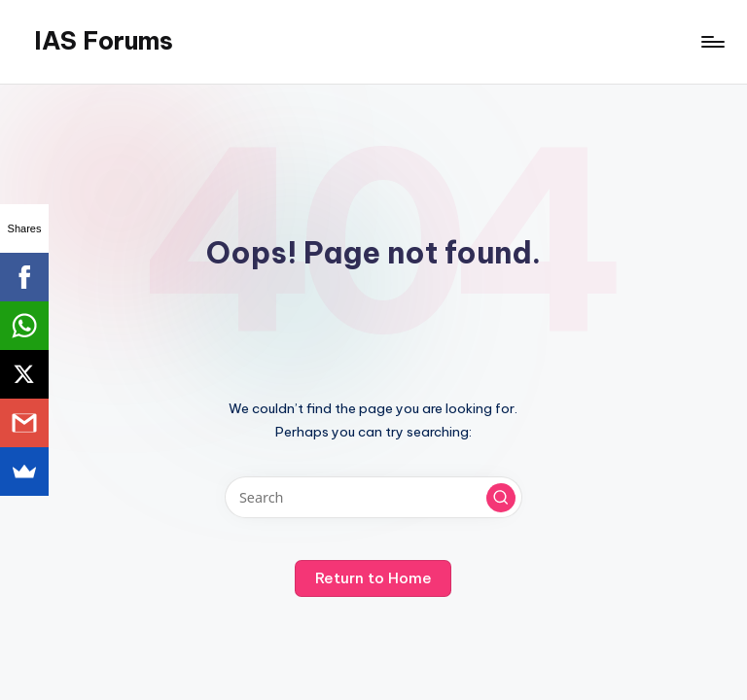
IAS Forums (104, 41)
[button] (501, 498)
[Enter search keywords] (373, 497)
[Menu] (711, 42)
